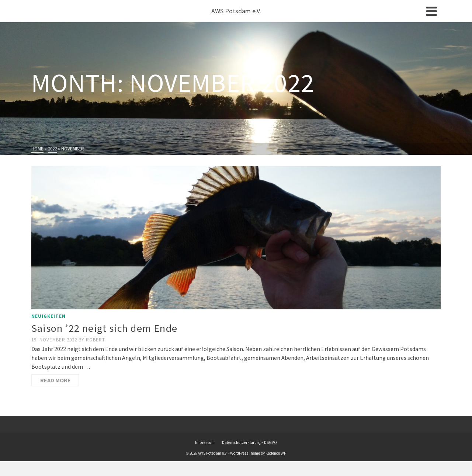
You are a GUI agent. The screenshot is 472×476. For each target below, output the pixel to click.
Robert (96, 340)
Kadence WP (276, 453)
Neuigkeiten (48, 316)
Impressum (205, 442)
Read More (55, 380)
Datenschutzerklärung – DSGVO (249, 442)
